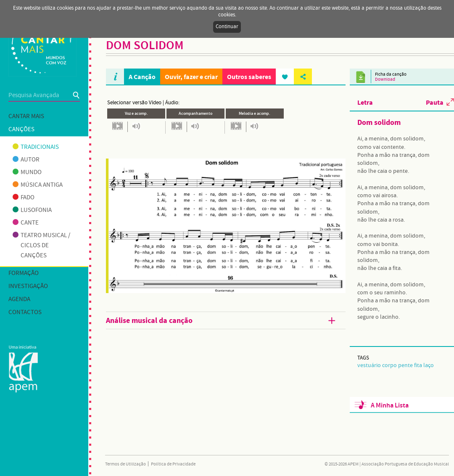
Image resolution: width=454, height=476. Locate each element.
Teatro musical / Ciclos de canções (41, 246)
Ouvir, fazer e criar (191, 77)
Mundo (27, 172)
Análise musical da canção (222, 321)
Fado (24, 198)
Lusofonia (32, 210)
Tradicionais (36, 147)
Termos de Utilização (125, 464)
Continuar (227, 27)
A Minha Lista (390, 406)
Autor (26, 160)
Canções (21, 130)
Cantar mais (26, 116)
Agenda (19, 299)
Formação (24, 273)
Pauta (435, 102)
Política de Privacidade (173, 464)
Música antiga (38, 185)
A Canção (142, 77)
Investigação (28, 286)
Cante (26, 223)
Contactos (25, 312)
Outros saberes (249, 77)
